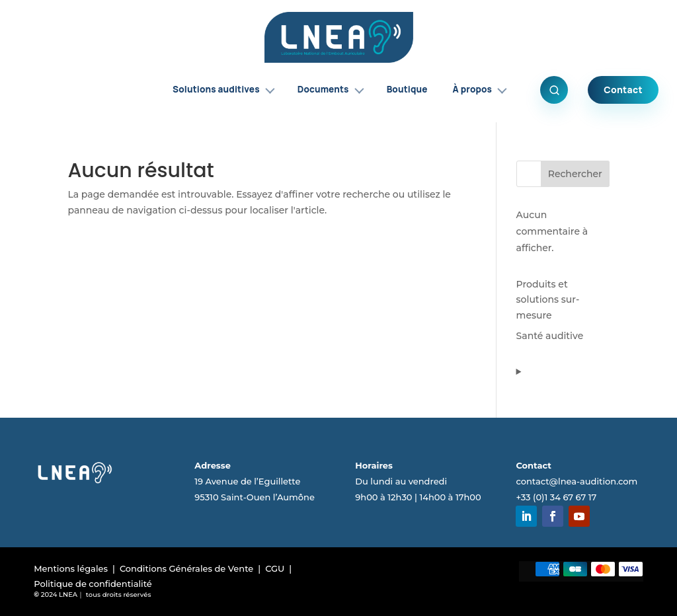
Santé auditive (550, 336)
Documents (331, 89)
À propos (480, 89)
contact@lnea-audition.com (577, 481)
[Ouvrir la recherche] (554, 90)
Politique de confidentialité (93, 584)
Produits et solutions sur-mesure (548, 300)
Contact (623, 90)
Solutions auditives (223, 89)
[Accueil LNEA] (339, 37)
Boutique (407, 89)
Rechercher (575, 174)
